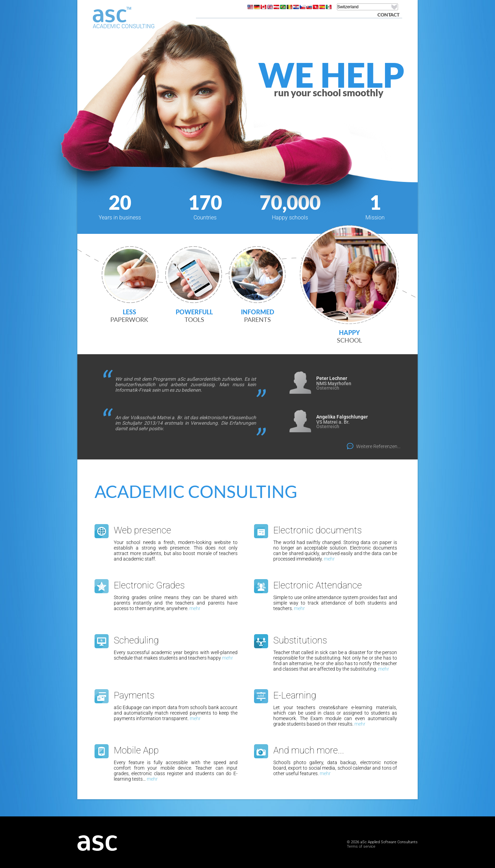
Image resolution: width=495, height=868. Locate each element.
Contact (388, 15)
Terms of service (361, 847)
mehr (329, 559)
